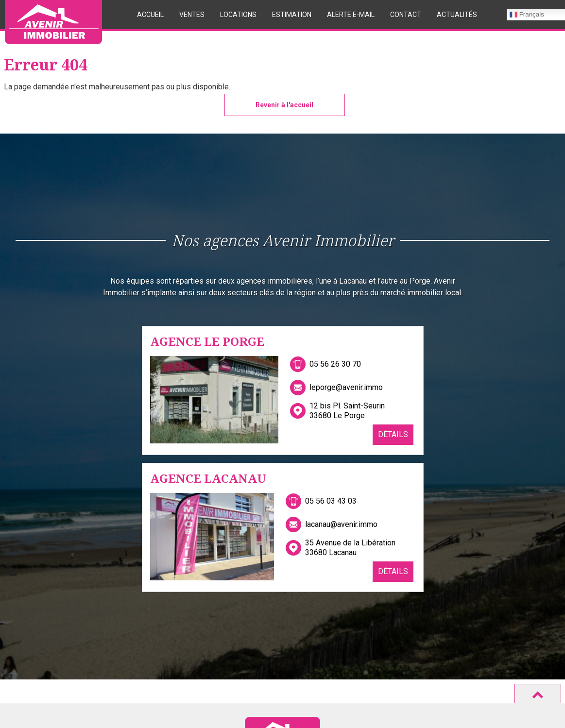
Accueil (150, 15)
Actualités (457, 15)
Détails (393, 434)
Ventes (192, 15)
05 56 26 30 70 (335, 364)
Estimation (292, 15)
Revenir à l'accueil (284, 105)
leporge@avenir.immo (346, 387)
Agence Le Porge (207, 341)
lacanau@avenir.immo (341, 524)
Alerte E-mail (351, 15)
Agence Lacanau (208, 478)
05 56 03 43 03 (331, 501)
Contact (406, 15)
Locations (238, 15)
